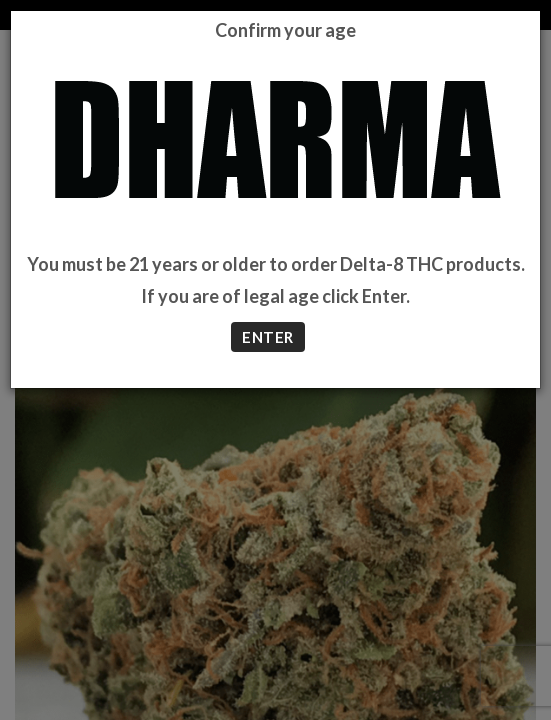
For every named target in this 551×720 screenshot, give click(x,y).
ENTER (267, 337)
